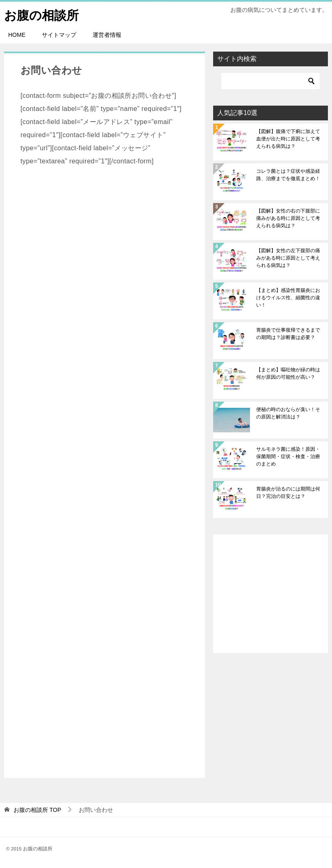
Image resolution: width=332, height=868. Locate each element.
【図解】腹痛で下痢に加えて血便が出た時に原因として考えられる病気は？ (288, 139)
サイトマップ (59, 35)
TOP (37, 810)
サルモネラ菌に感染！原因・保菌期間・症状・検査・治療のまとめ (288, 457)
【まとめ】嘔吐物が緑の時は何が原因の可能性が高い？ (288, 373)
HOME (17, 35)
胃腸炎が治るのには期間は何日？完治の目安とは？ (288, 493)
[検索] (271, 81)
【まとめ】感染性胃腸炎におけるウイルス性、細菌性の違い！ (288, 298)
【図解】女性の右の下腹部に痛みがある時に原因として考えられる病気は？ (288, 218)
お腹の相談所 (41, 14)
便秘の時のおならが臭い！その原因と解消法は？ (288, 413)
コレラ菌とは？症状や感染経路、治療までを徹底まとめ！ (288, 175)
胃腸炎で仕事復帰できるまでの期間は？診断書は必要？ (288, 334)
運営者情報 (107, 35)
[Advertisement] (105, 473)
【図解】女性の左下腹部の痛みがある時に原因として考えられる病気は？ (288, 258)
